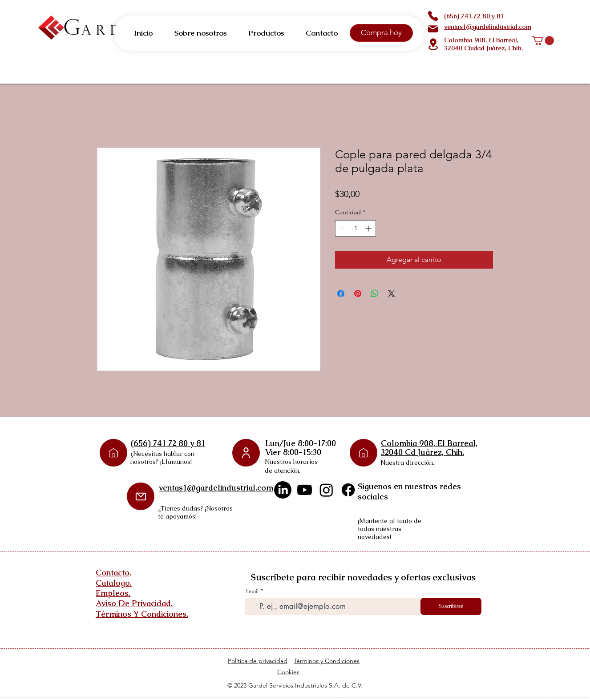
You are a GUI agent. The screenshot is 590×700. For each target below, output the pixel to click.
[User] (246, 453)
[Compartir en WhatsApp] (375, 294)
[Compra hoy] (381, 33)
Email (252, 591)
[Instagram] (326, 490)
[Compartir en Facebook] (341, 294)
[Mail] (433, 29)
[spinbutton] (356, 228)
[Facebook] (348, 490)
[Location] (433, 44)
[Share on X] (392, 294)
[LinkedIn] (283, 490)
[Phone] (433, 16)
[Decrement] (342, 228)
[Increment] (369, 228)
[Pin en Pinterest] (358, 294)
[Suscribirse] (451, 606)
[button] (543, 40)
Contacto (113, 573)
